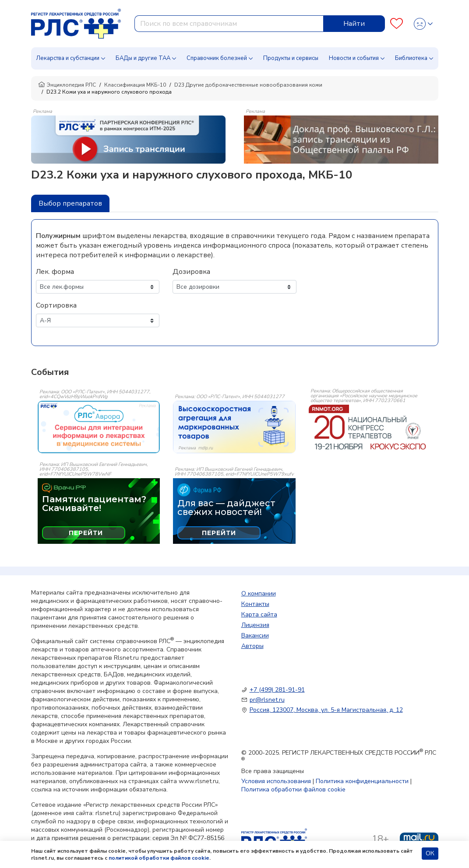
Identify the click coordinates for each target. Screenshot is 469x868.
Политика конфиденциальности (362, 781)
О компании (259, 593)
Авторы (252, 646)
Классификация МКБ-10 (135, 85)
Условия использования (276, 781)
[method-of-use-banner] (128, 139)
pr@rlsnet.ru (267, 700)
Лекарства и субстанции (68, 58)
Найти (354, 24)
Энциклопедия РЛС (67, 85)
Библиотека (411, 58)
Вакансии (255, 635)
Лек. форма (55, 272)
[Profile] (423, 24)
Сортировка (56, 305)
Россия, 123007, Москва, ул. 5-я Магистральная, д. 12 (326, 710)
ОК (430, 853)
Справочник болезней (217, 58)
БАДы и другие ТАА (143, 58)
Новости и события (354, 58)
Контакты (255, 604)
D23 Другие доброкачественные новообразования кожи (248, 85)
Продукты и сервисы (291, 58)
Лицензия (255, 625)
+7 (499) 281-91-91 (277, 690)
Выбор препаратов (70, 203)
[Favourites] (397, 24)
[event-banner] (99, 427)
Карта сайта (259, 614)
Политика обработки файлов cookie (293, 789)
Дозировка (191, 272)
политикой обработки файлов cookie (159, 858)
